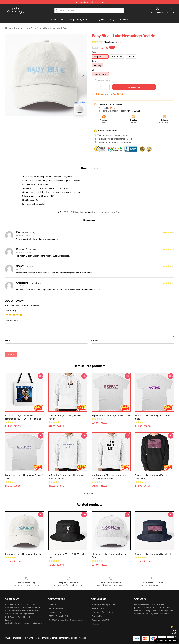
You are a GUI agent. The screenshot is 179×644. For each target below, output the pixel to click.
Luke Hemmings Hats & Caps (53, 28)
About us (53, 604)
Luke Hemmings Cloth (25, 28)
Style (94, 61)
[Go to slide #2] (53, 123)
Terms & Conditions (57, 608)
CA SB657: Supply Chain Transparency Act (67, 620)
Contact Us (97, 616)
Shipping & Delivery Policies (104, 604)
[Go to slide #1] (39, 123)
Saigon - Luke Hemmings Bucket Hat (153, 554)
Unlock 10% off (174, 632)
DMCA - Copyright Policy (59, 616)
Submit (11, 355)
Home (8, 28)
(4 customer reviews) (113, 42)
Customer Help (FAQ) (101, 620)
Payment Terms (99, 608)
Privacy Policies (56, 612)
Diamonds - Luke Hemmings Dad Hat (23, 554)
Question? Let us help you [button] (166, 641)
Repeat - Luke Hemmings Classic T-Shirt (111, 415)
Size (94, 70)
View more (89, 493)
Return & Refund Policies (102, 612)
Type (94, 52)
